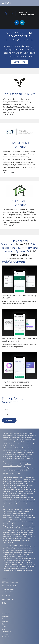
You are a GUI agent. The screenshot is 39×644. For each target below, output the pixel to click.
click (27, 259)
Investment (6, 616)
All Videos (5, 634)
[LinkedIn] (5, 603)
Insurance (5, 621)
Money (4, 626)
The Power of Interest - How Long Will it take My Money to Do (19, 340)
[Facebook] (2, 603)
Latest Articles (6, 632)
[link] (23, 244)
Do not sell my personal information (18, 470)
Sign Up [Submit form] (9, 420)
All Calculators (6, 637)
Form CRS (23, 244)
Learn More (20, 62)
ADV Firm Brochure (23, 253)
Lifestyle (5, 629)
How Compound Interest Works (16, 382)
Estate (4, 619)
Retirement (5, 614)
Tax (3, 624)
